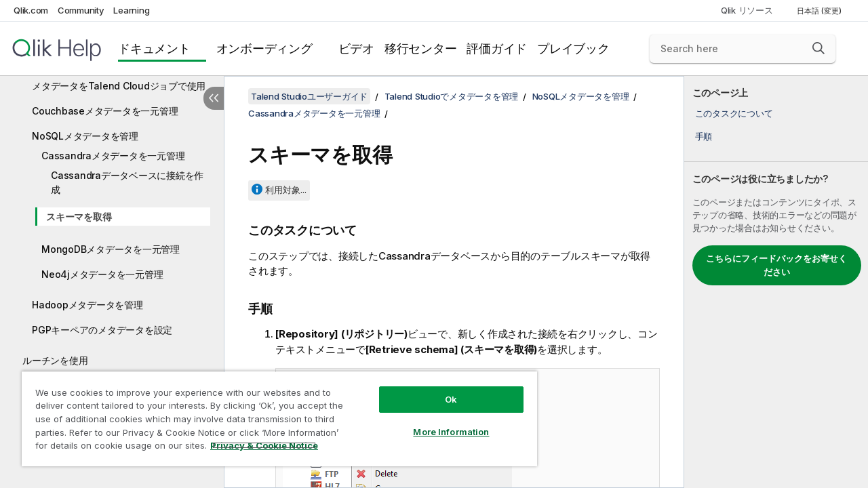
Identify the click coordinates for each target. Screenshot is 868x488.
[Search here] (743, 49)
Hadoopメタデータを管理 (87, 305)
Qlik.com (31, 10)
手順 (704, 136)
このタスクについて (734, 113)
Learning (131, 10)
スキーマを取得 (79, 217)
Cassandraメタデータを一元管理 (113, 156)
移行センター (421, 48)
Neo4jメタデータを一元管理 (102, 274)
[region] (273, 413)
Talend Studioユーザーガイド (309, 96)
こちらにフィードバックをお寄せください (776, 265)
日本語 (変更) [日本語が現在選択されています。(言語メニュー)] (820, 11)
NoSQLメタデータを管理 (85, 136)
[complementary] (776, 282)
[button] (818, 48)
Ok (441, 389)
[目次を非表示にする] (214, 98)
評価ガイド (497, 48)
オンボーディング (264, 48)
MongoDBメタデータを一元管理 (111, 249)
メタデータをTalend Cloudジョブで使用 (119, 86)
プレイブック (573, 48)
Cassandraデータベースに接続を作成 (127, 182)
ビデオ (356, 48)
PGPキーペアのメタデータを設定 (102, 330)
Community (81, 10)
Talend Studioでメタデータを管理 (452, 96)
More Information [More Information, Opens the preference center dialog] (441, 422)
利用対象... (286, 190)
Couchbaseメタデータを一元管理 (105, 111)
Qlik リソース (747, 10)
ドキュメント (154, 48)
